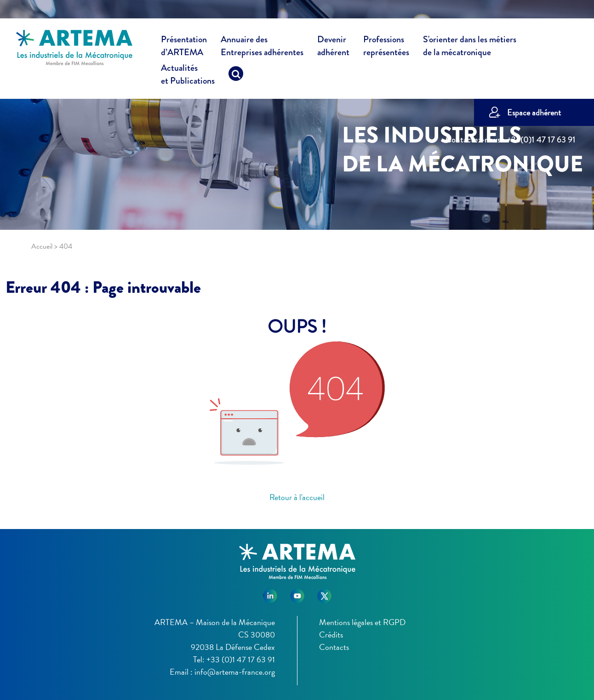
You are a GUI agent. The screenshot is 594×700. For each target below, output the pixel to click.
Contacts (334, 647)
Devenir (333, 47)
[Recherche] (236, 76)
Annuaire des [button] (262, 47)
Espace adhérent (534, 112)
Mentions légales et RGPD (362, 622)
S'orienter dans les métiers (470, 47)
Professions (386, 46)
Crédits (331, 635)
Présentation (184, 47)
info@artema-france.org (235, 672)
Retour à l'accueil (297, 497)
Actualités (188, 76)
